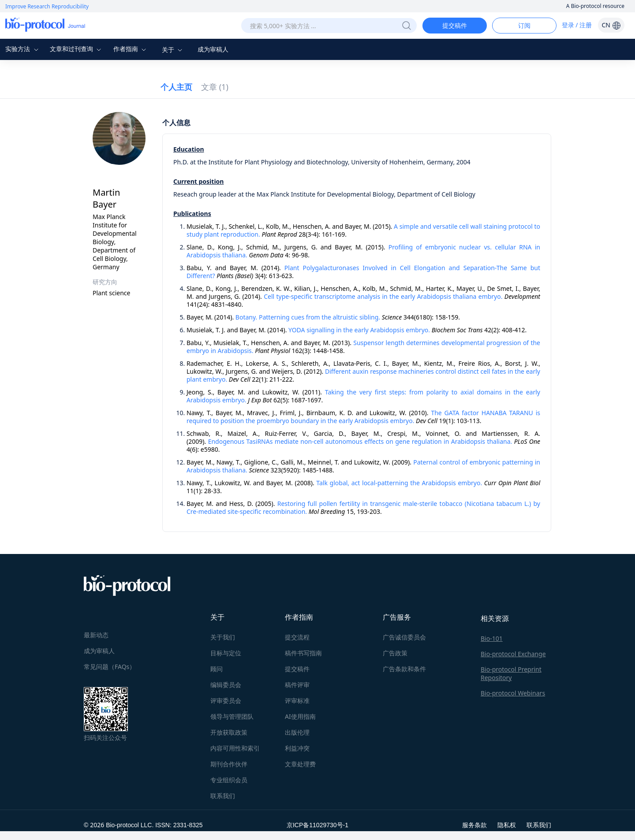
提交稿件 (455, 25)
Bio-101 (492, 638)
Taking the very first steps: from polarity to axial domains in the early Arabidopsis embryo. (363, 396)
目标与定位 (226, 653)
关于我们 (223, 637)
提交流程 (297, 637)
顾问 (217, 669)
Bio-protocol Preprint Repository (511, 673)
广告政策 (395, 653)
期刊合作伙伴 (229, 764)
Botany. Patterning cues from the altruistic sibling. (308, 317)
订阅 (524, 25)
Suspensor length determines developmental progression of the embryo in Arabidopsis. (363, 347)
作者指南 (131, 49)
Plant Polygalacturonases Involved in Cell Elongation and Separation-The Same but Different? (363, 272)
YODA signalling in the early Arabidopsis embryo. (359, 330)
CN (611, 25)
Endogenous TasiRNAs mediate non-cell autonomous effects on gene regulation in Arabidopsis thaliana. (360, 441)
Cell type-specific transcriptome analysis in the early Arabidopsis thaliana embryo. (383, 296)
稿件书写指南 (303, 653)
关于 (173, 50)
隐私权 (507, 825)
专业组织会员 (229, 780)
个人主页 (176, 87)
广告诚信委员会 (404, 637)
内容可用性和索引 (235, 748)
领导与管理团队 (232, 716)
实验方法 (23, 49)
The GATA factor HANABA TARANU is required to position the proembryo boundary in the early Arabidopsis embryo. (363, 417)
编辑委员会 (226, 685)
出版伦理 (297, 732)
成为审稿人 (213, 49)
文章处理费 (300, 764)
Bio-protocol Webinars (513, 693)
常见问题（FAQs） (110, 667)
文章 (215, 87)
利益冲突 (297, 748)
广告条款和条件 (404, 669)
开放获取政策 (229, 732)
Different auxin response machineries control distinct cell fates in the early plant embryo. (363, 375)
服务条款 (474, 825)
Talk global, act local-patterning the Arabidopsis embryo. (399, 483)
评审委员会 (226, 701)
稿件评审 (297, 685)
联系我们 (223, 796)
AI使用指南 (300, 716)
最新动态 (96, 635)
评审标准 (297, 701)
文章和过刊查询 (77, 49)
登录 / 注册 (577, 25)
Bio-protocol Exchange (513, 654)
